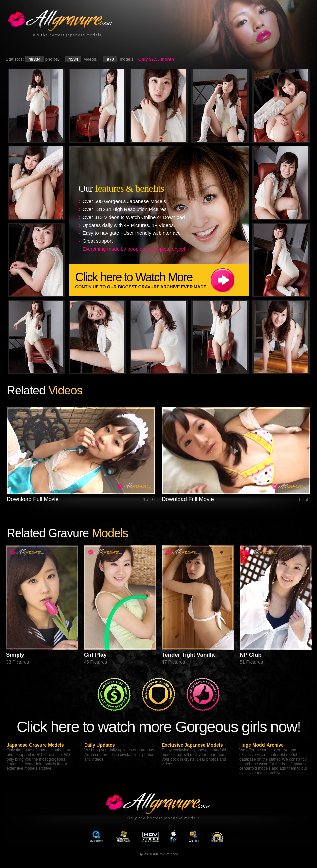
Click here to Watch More (162, 280)
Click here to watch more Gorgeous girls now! (158, 727)
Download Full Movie (33, 499)
